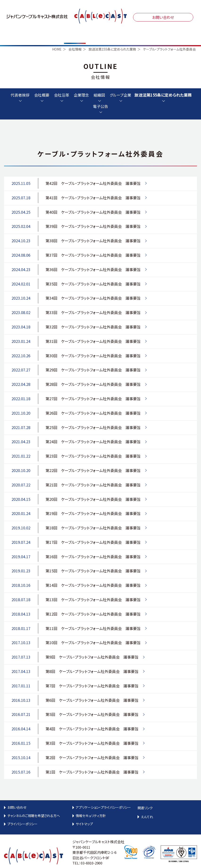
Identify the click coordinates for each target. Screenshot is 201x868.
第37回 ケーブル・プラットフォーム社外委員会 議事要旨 (93, 246)
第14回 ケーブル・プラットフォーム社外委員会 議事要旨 (93, 577)
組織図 (99, 87)
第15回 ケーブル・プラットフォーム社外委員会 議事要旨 (93, 562)
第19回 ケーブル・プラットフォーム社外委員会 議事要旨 (93, 505)
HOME (57, 41)
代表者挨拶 (20, 87)
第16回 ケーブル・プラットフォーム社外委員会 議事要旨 (93, 548)
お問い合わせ (163, 17)
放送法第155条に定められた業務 (112, 41)
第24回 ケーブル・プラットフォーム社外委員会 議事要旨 (93, 433)
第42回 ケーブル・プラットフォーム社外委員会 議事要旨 (93, 174)
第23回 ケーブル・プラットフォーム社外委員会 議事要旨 (93, 447)
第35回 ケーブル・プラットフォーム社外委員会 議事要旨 (93, 275)
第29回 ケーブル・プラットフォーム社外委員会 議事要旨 (93, 361)
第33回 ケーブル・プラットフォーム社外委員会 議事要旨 (93, 304)
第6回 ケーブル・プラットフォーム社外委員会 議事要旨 (92, 691)
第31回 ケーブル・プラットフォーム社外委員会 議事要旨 (93, 332)
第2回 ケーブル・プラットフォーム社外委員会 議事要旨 (92, 749)
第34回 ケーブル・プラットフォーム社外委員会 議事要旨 (93, 289)
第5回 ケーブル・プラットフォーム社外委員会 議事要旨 (92, 706)
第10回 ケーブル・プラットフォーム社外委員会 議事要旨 (93, 634)
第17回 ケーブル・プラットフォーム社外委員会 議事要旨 (93, 533)
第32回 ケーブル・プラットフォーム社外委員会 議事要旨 (93, 318)
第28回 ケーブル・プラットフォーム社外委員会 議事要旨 (93, 376)
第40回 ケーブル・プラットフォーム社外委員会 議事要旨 (93, 203)
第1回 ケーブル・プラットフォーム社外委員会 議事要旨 (92, 763)
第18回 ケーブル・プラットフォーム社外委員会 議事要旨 (93, 519)
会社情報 (75, 41)
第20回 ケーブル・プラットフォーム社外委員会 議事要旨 (93, 490)
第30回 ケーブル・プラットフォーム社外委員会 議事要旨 (93, 347)
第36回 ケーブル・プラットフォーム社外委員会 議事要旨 (93, 261)
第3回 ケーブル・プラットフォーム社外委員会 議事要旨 (92, 734)
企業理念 (81, 87)
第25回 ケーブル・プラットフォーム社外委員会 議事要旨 (93, 419)
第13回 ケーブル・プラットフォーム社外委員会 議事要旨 (93, 591)
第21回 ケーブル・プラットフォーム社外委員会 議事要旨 (93, 476)
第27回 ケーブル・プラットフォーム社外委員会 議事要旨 (93, 390)
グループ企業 (120, 87)
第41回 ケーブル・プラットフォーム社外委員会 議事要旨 (93, 189)
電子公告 (100, 98)
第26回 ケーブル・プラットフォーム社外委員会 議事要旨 (93, 404)
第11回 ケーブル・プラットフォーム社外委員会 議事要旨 (93, 620)
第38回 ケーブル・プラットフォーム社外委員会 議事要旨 (93, 232)
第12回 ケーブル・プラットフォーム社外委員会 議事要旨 (93, 605)
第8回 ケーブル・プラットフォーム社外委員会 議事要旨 (92, 663)
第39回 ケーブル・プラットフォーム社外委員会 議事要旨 (93, 218)
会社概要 (42, 87)
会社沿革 (62, 87)
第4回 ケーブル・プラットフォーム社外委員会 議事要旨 (92, 720)
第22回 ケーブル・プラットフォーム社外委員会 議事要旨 (93, 462)
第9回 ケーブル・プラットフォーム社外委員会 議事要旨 (92, 648)
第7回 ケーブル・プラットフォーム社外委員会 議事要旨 (92, 677)
